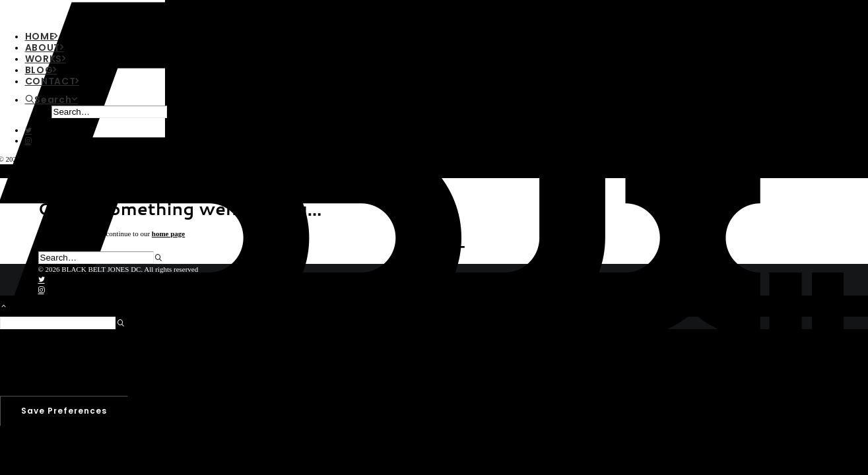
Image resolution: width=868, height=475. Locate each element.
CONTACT (52, 81)
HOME (42, 36)
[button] (29, 131)
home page (168, 234)
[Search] (52, 100)
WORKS (46, 59)
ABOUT (45, 47)
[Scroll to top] (11, 305)
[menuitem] (95, 106)
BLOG (41, 70)
